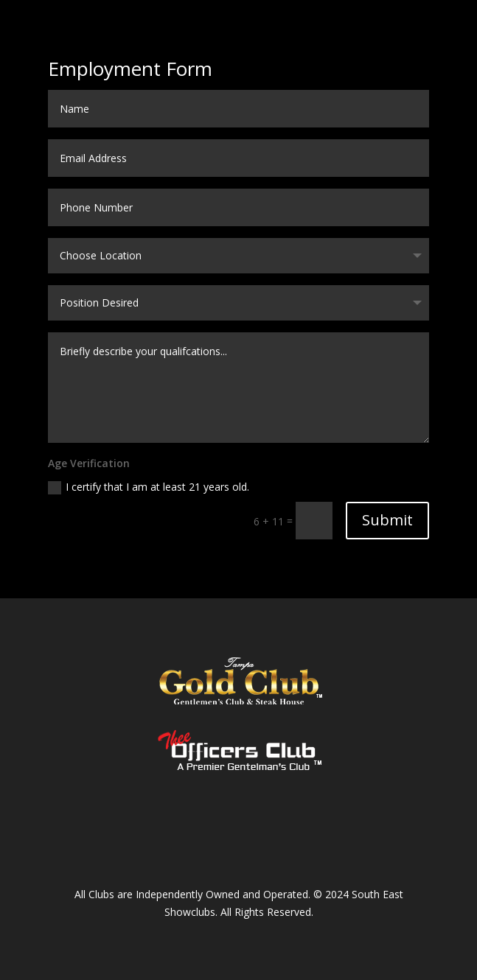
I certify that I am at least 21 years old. (149, 487)
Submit (387, 520)
